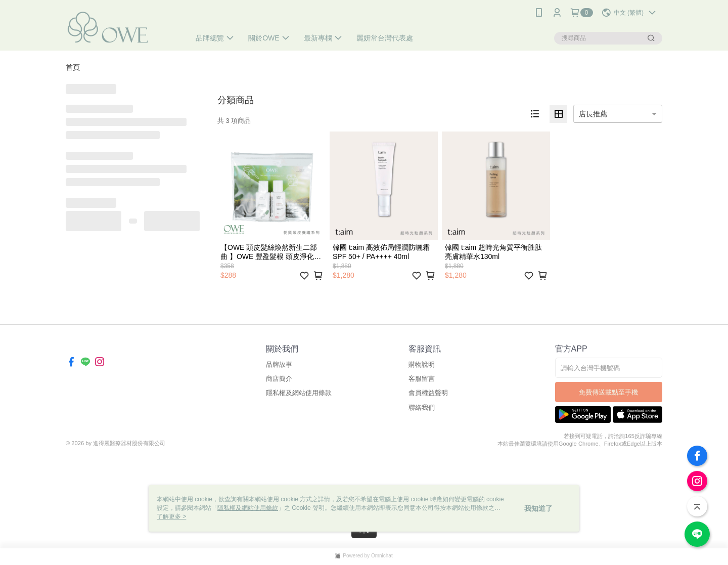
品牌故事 (279, 364)
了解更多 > (171, 516)
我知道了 (538, 508)
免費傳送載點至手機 (608, 392)
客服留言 (422, 379)
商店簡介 (279, 379)
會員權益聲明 (428, 393)
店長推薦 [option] (593, 114)
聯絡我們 (422, 407)
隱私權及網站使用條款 (299, 393)
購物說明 (422, 364)
